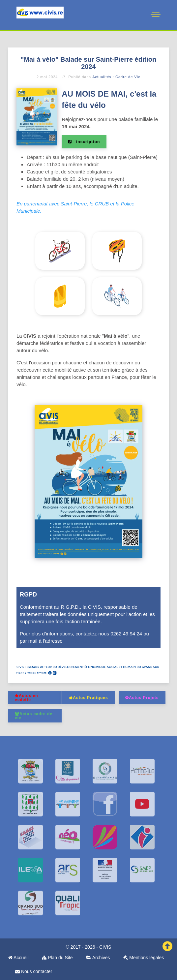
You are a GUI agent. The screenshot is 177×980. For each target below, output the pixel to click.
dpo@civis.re (78, 641)
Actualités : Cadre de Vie (116, 77)
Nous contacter (34, 971)
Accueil (18, 958)
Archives (98, 958)
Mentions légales (144, 958)
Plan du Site (57, 958)
